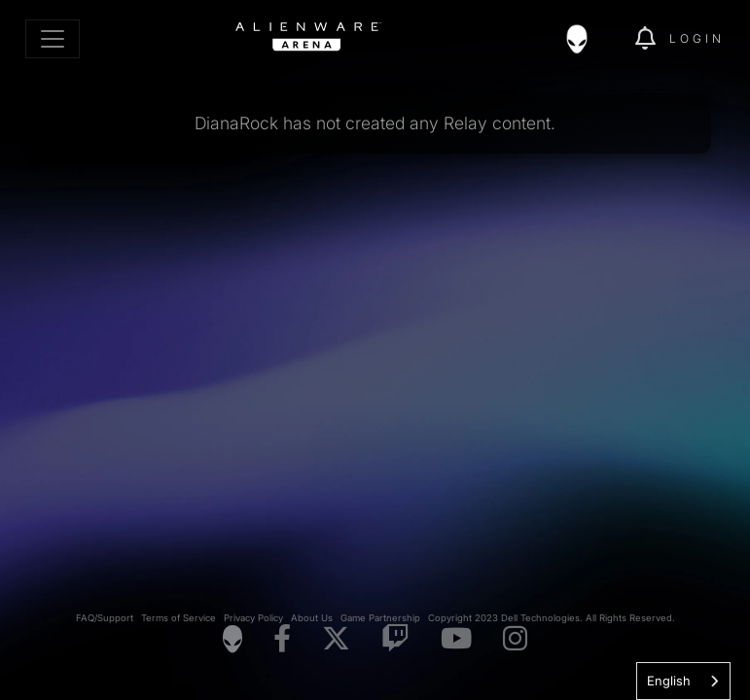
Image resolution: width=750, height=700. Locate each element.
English (669, 681)
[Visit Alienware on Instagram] (515, 639)
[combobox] (683, 681)
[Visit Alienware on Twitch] (395, 639)
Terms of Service (179, 618)
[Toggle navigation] (53, 39)
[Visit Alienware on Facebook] (282, 639)
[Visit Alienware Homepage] (232, 639)
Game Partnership (380, 618)
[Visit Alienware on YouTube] (456, 639)
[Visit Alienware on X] (336, 639)
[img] (587, 39)
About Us (312, 618)
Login (697, 38)
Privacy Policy (253, 618)
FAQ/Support (105, 618)
